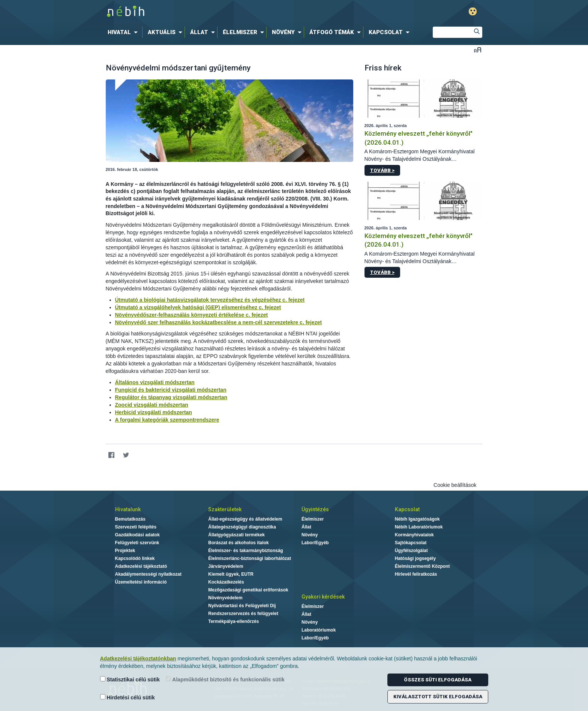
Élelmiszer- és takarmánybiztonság (245, 551)
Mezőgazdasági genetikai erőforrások (248, 590)
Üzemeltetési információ (141, 582)
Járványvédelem (226, 566)
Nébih (214, 12)
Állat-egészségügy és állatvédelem (245, 519)
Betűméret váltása (478, 50)
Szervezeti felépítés (136, 527)
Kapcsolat (407, 509)
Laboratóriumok (319, 630)
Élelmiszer (313, 519)
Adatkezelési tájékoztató (141, 566)
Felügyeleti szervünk (137, 543)
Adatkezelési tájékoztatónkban (138, 659)
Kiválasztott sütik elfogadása (438, 697)
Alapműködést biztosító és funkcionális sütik (225, 679)
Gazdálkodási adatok (137, 535)
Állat (306, 527)
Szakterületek (225, 509)
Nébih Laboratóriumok (419, 527)
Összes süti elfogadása (438, 680)
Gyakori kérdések (323, 597)
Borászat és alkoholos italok (238, 543)
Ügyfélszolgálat (411, 551)
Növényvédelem (225, 598)
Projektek (125, 551)
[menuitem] (124, 32)
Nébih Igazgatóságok (417, 519)
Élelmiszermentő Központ (422, 566)
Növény (310, 535)
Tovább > (382, 170)
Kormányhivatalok (414, 535)
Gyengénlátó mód (473, 11)
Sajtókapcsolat (411, 543)
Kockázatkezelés (226, 582)
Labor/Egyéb (315, 543)
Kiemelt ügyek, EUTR (231, 574)
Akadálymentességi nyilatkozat (148, 574)
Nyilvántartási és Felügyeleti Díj (242, 606)
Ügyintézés (315, 509)
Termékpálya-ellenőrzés (233, 621)
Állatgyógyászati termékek (236, 535)
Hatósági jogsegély (415, 558)
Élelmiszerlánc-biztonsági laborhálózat (250, 558)
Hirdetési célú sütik (127, 697)
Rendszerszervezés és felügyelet (243, 614)
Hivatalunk (128, 509)
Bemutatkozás (130, 519)
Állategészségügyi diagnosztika (242, 527)
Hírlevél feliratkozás (416, 574)
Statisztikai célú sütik (130, 679)
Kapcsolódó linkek (135, 558)
